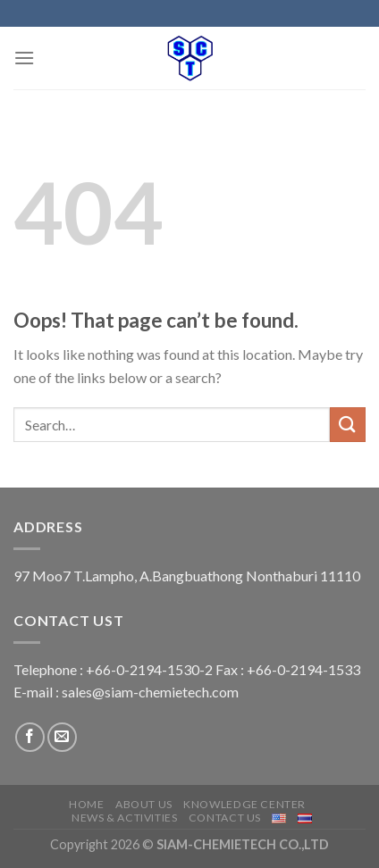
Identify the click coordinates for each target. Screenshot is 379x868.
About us (144, 804)
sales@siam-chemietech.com (150, 692)
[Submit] (348, 425)
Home (86, 804)
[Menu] (24, 58)
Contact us (225, 818)
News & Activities (124, 818)
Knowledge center (244, 804)
